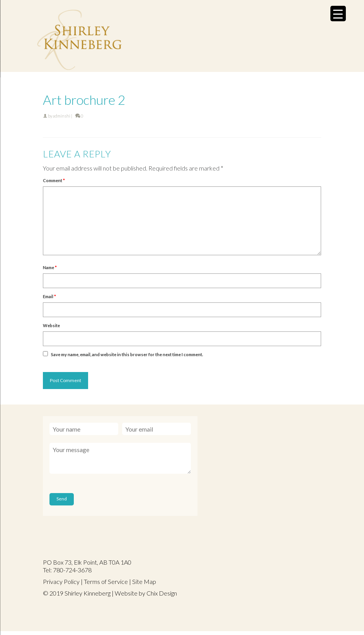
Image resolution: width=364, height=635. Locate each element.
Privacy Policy (61, 581)
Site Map (144, 581)
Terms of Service (106, 581)
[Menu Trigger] (338, 14)
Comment (54, 180)
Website (51, 325)
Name (50, 267)
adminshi (62, 116)
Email (49, 296)
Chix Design (162, 593)
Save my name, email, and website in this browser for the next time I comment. (127, 354)
